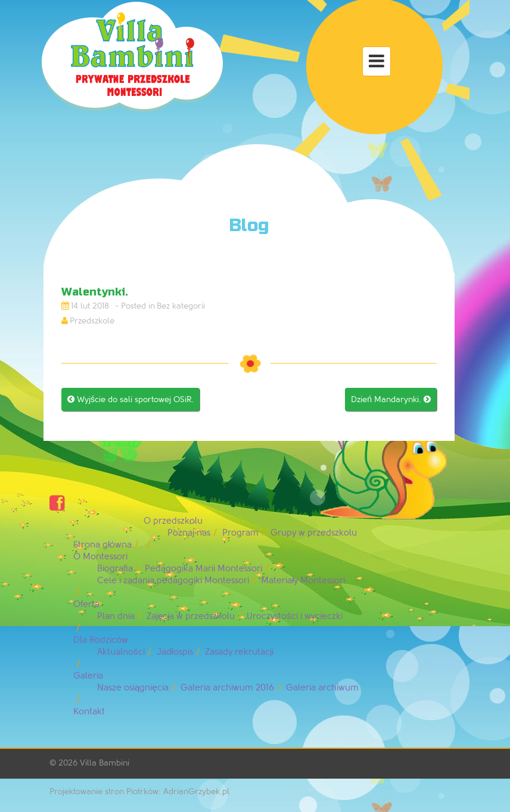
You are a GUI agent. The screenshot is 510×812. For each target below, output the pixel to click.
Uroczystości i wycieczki (295, 616)
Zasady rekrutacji (239, 652)
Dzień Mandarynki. (391, 399)
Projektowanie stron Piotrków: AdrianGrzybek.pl (139, 791)
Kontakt (89, 712)
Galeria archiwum (322, 688)
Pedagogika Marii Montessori (203, 569)
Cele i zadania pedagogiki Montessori (173, 581)
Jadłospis (175, 652)
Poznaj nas (189, 533)
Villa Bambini (105, 763)
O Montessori (100, 557)
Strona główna (102, 545)
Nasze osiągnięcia (133, 688)
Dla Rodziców (101, 640)
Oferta (86, 604)
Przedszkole (92, 321)
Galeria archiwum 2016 (227, 688)
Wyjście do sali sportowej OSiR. (130, 399)
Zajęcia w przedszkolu (191, 616)
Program (240, 533)
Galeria (88, 676)
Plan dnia (116, 616)
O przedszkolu (173, 521)
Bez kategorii (181, 306)
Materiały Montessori (303, 581)
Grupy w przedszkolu (314, 533)
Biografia (115, 569)
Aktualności (121, 652)
